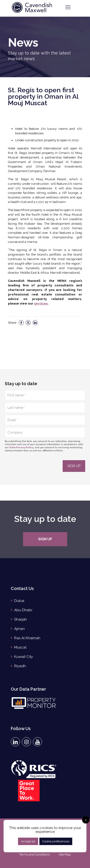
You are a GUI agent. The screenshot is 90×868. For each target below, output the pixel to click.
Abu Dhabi (23, 610)
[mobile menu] (68, 7)
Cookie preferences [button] (56, 841)
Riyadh (20, 666)
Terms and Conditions (35, 854)
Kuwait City (24, 657)
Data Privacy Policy (21, 447)
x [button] (86, 820)
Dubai (19, 601)
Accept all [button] (28, 841)
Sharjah (21, 619)
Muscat (20, 647)
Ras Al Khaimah (27, 638)
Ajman (19, 629)
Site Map (65, 854)
